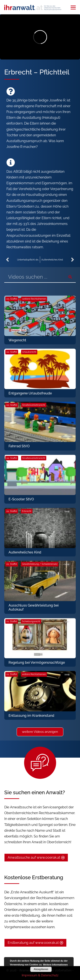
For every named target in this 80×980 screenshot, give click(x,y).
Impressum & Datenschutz (40, 975)
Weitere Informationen (55, 965)
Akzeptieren (41, 969)
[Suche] (70, 277)
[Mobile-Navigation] (73, 7)
